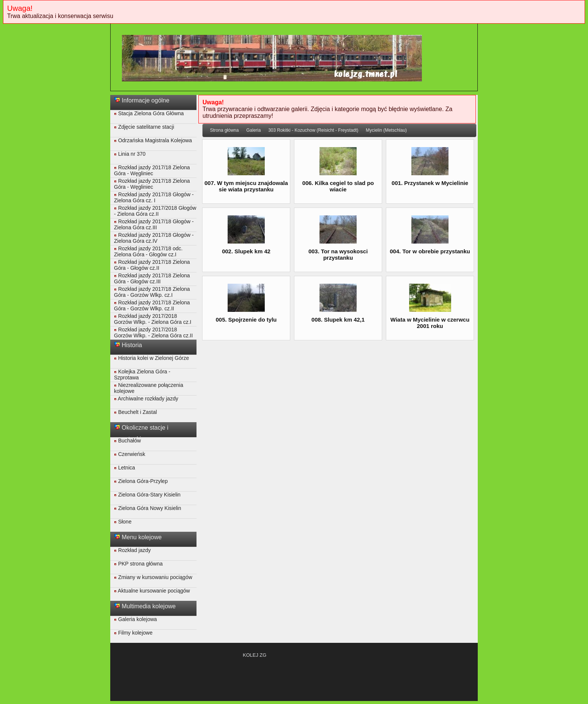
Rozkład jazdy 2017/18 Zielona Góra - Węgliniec (152, 170)
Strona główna (224, 130)
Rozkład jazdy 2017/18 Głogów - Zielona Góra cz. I (154, 197)
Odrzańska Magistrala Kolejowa (153, 140)
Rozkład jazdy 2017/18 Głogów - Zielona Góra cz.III (154, 224)
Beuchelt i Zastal (135, 412)
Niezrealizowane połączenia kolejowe (148, 388)
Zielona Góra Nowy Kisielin (148, 508)
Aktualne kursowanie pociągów (152, 591)
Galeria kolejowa (135, 619)
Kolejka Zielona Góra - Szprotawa (142, 375)
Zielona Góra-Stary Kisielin (147, 495)
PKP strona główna (138, 564)
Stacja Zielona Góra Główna (149, 113)
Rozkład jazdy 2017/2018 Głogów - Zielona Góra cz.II (155, 211)
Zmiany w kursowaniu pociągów (153, 577)
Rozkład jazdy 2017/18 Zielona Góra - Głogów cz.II (152, 265)
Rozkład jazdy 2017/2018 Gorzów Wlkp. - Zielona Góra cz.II (153, 332)
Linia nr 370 (130, 154)
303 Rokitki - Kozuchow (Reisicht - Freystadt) (313, 130)
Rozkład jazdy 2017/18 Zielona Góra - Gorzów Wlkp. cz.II (152, 305)
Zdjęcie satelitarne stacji (144, 127)
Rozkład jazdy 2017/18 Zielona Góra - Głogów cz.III (152, 278)
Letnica (124, 468)
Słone (123, 522)
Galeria (254, 130)
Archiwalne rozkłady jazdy (146, 399)
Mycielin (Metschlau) (386, 130)
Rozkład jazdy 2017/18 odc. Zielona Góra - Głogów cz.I (148, 251)
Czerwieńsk (130, 454)
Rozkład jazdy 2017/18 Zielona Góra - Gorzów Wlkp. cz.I (152, 292)
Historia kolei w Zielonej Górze (151, 358)
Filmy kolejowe (133, 633)
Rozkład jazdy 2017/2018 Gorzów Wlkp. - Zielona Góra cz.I (153, 319)
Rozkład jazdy (132, 550)
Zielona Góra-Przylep (141, 481)
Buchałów (127, 441)
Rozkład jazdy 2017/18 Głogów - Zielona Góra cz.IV (154, 238)
